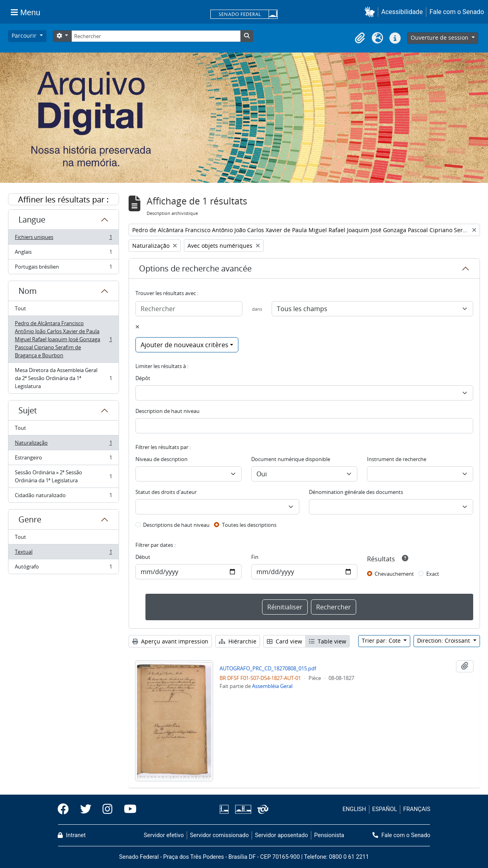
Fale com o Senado (457, 12)
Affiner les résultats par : (63, 199)
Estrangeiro (63, 459)
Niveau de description (161, 459)
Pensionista (329, 835)
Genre (30, 519)
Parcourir (25, 35)
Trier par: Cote (382, 640)
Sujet (28, 410)
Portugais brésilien (63, 268)
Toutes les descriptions (249, 525)
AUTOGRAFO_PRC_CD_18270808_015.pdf (268, 668)
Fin (255, 557)
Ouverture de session (440, 37)
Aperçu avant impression (170, 641)
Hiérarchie (238, 641)
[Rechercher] (156, 36)
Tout (20, 308)
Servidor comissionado (219, 835)
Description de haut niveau (167, 411)
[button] (371, 12)
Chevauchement (394, 574)
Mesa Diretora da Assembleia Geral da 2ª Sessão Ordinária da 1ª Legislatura (63, 378)
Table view (328, 641)
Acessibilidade (402, 12)
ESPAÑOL (385, 809)
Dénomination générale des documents (356, 492)
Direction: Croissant (444, 640)
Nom (28, 291)
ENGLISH (354, 809)
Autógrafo (63, 568)
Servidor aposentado (281, 835)
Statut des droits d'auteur (166, 492)
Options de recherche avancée (195, 268)
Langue (32, 220)
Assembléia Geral (272, 686)
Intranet (72, 835)
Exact (433, 574)
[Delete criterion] (137, 327)
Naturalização (63, 444)
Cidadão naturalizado (63, 497)
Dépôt (143, 378)
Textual (63, 553)
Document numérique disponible (291, 459)
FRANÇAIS (417, 809)
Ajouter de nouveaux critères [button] (185, 345)
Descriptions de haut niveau (176, 525)
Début (143, 557)
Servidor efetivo (164, 835)
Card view (284, 641)
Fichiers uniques (63, 239)
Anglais (63, 254)
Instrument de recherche (397, 459)
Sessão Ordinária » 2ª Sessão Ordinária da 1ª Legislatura (63, 476)
